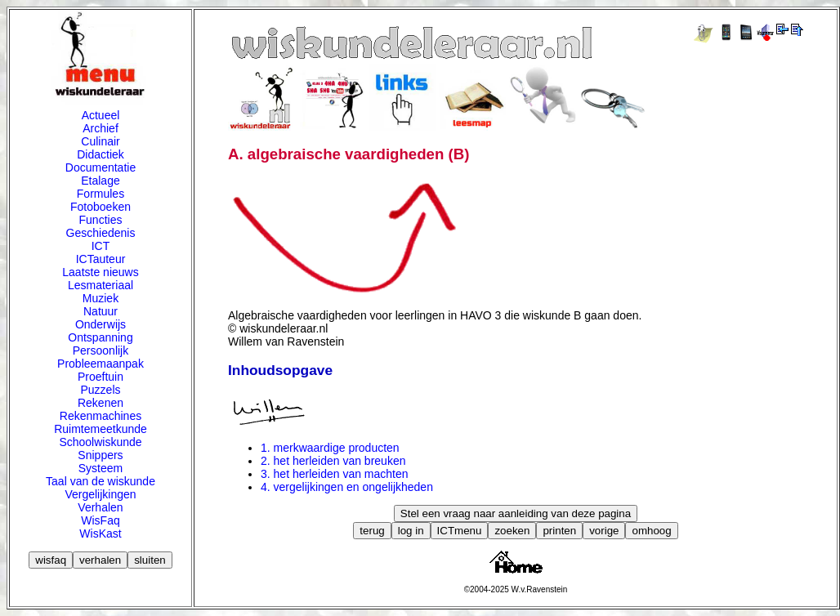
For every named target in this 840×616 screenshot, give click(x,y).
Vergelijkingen (100, 494)
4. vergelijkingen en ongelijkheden (347, 487)
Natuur (101, 311)
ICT (101, 246)
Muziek (101, 298)
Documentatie (101, 167)
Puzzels (100, 390)
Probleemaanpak (101, 364)
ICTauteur (101, 259)
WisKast (100, 533)
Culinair (100, 141)
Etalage (100, 181)
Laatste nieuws (100, 272)
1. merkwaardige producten (330, 448)
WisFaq (100, 520)
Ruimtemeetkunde (101, 429)
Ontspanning (100, 337)
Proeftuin (101, 377)
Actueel (101, 115)
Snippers (100, 455)
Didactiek (101, 154)
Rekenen (101, 403)
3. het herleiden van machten (335, 474)
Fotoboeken (101, 207)
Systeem (101, 468)
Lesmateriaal (101, 285)
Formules (101, 194)
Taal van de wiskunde (101, 481)
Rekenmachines (101, 416)
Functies (101, 220)
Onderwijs (101, 324)
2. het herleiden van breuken (333, 461)
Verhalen (100, 507)
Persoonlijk (101, 350)
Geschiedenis (101, 233)
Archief (101, 128)
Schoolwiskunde (100, 442)
